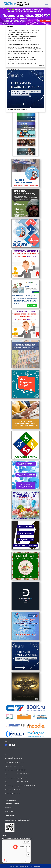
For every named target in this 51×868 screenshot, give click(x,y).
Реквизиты (8, 807)
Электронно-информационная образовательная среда (27, 128)
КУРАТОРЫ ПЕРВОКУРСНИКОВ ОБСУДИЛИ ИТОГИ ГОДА (24, 45)
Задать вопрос (9, 811)
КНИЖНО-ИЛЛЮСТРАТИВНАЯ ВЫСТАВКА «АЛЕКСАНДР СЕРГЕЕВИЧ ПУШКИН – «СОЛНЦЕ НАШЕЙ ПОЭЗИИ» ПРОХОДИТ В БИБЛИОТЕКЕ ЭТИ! (23, 32)
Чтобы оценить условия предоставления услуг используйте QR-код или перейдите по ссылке (18, 820)
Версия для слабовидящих (12, 749)
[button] (20, 23)
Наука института (30, 152)
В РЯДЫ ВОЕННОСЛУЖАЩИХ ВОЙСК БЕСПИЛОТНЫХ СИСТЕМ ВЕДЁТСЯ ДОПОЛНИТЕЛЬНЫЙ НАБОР (26, 52)
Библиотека (31, 144)
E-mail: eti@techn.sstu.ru (13, 794)
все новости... (41, 66)
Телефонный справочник (12, 803)
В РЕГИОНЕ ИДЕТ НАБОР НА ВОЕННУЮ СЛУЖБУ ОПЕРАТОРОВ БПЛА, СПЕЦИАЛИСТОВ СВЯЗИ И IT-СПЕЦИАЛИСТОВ (22, 59)
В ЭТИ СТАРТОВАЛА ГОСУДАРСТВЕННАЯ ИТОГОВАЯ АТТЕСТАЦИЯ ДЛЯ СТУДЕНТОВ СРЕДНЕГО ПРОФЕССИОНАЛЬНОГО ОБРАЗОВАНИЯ (23, 39)
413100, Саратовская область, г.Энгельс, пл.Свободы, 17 (17, 838)
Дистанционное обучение (27, 135)
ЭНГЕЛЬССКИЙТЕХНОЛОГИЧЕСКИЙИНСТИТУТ (23, 4)
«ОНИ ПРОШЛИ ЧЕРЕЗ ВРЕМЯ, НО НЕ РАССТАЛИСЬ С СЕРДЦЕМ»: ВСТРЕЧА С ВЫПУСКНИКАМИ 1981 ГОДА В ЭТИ (24, 48)
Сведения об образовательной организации (29, 119)
